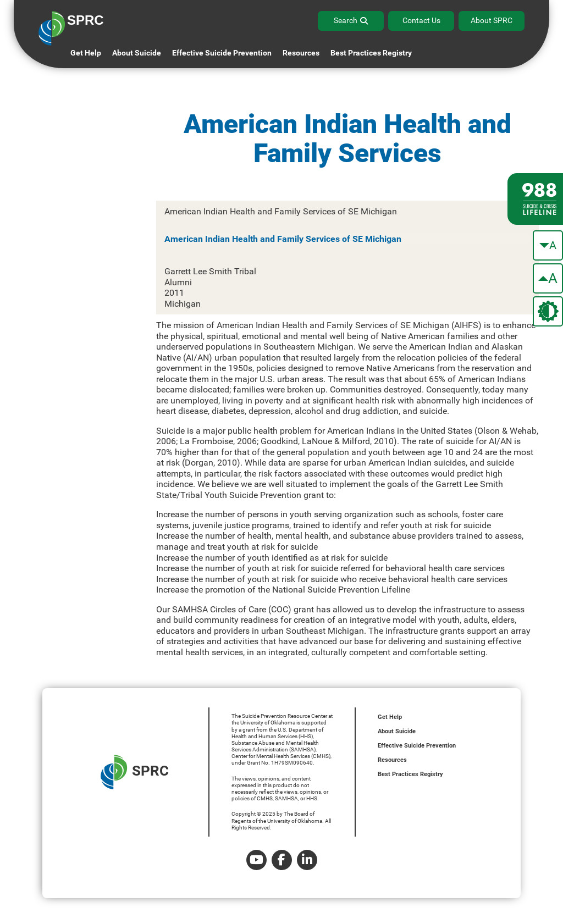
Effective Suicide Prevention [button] (222, 53)
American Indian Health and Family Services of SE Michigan (283, 239)
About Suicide (137, 53)
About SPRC (492, 20)
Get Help (86, 53)
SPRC (135, 772)
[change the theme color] (548, 311)
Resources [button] (301, 53)
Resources (392, 760)
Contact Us (421, 20)
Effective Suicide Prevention (417, 746)
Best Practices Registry (371, 53)
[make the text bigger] (548, 278)
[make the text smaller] (548, 245)
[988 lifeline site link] (535, 199)
